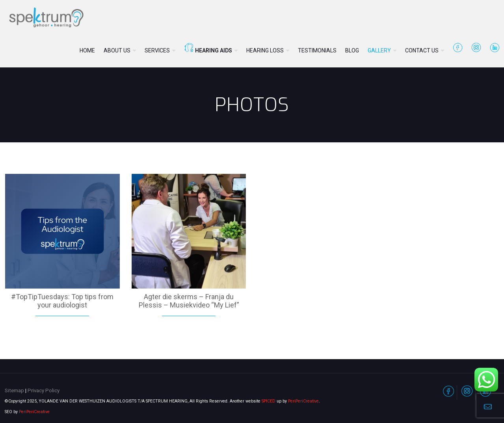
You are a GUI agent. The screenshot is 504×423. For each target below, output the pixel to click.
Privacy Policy (44, 390)
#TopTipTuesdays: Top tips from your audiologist (62, 301)
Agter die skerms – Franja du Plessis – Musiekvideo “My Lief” (189, 301)
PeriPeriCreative (303, 401)
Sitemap (14, 390)
